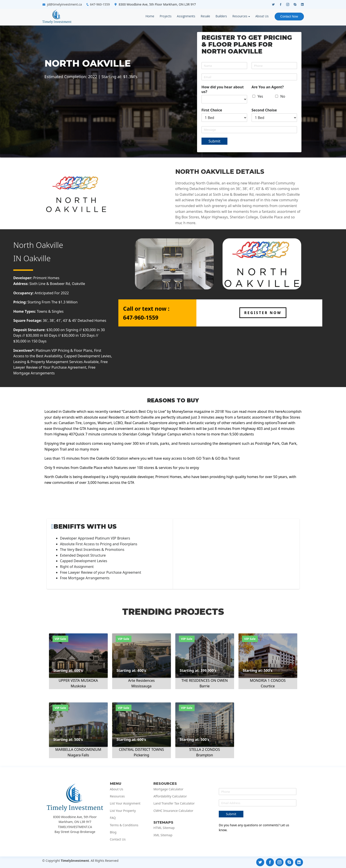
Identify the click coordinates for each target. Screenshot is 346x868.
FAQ (113, 818)
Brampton (205, 755)
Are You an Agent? (268, 87)
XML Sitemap (163, 835)
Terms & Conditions (124, 825)
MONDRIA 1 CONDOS (268, 680)
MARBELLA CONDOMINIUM (78, 749)
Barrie (205, 686)
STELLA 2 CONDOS (205, 749)
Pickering (141, 755)
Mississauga (141, 686)
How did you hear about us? (223, 89)
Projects (165, 16)
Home (150, 16)
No (283, 96)
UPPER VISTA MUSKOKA (78, 680)
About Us (262, 16)
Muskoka (78, 686)
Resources (240, 16)
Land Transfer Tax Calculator (174, 803)
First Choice (212, 110)
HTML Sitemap (164, 828)
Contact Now (289, 16)
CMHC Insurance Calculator (173, 811)
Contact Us (118, 839)
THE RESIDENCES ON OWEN (205, 680)
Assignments (186, 16)
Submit (214, 141)
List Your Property (123, 811)
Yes (260, 96)
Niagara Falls (78, 755)
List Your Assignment (125, 803)
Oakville (37, 258)
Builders (221, 16)
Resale (205, 16)
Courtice (268, 686)
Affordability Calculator (170, 796)
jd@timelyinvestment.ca (64, 4)
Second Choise (264, 110)
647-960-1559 (100, 4)
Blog (113, 832)
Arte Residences (141, 680)
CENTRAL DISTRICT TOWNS (142, 749)
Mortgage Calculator (168, 789)
